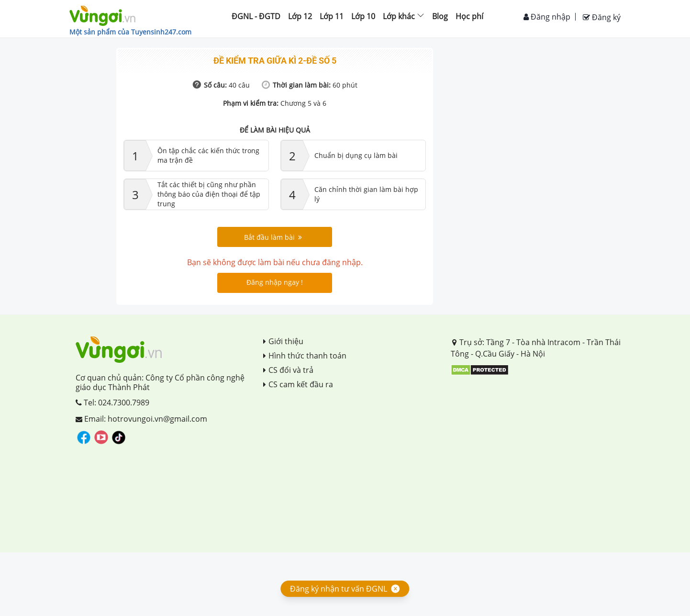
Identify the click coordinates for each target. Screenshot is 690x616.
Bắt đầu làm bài (273, 237)
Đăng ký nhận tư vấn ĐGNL (339, 589)
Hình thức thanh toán (305, 356)
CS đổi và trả (288, 370)
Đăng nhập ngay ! (275, 282)
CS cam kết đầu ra (298, 384)
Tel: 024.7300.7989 (112, 403)
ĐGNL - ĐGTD (256, 16)
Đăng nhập (547, 17)
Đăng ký (602, 17)
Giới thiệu (283, 341)
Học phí (469, 16)
